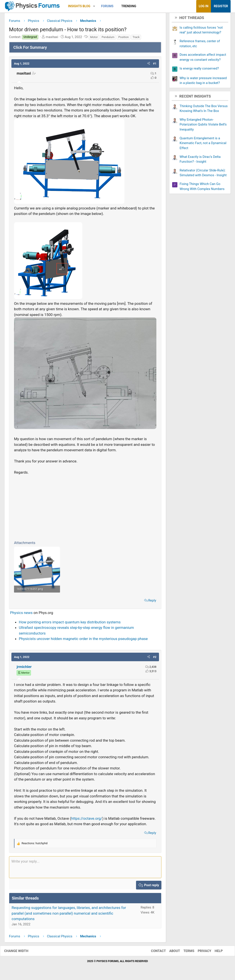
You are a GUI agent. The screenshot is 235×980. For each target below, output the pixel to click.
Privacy (200, 952)
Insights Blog (79, 6)
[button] (94, 6)
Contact (154, 952)
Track (136, 39)
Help (214, 952)
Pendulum (108, 39)
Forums (107, 6)
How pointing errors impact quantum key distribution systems (70, 624)
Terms (184, 952)
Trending (129, 6)
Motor (94, 39)
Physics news (21, 614)
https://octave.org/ (87, 820)
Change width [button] (21, 952)
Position (123, 39)
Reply (152, 602)
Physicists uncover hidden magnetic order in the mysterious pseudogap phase (83, 640)
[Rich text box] (85, 869)
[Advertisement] (85, 508)
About (170, 952)
